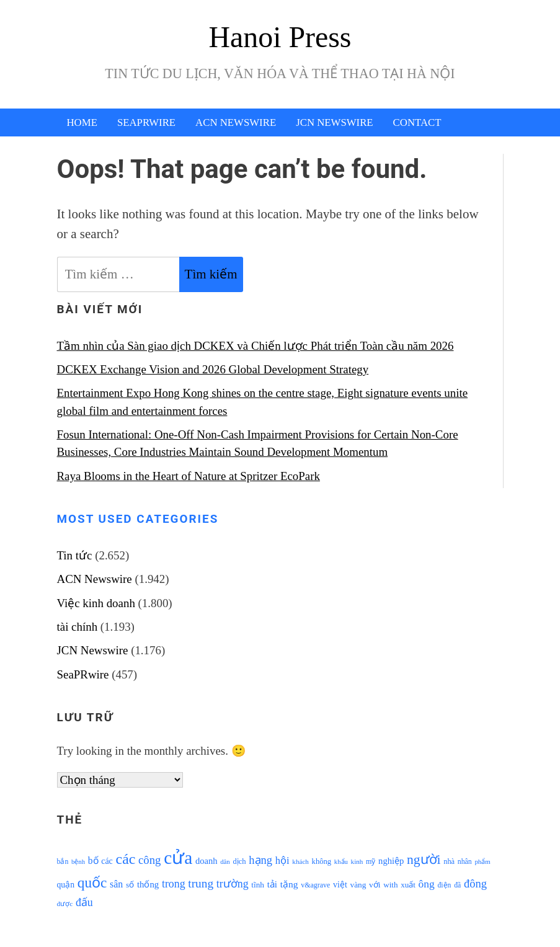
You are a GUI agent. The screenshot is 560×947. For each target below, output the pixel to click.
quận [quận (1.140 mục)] (66, 885)
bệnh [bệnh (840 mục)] (78, 862)
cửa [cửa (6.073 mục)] (178, 858)
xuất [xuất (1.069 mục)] (408, 885)
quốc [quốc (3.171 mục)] (92, 883)
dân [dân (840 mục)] (225, 862)
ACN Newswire (236, 122)
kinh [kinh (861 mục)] (357, 861)
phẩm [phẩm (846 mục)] (482, 861)
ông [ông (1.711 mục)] (427, 884)
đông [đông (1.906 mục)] (475, 884)
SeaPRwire (146, 122)
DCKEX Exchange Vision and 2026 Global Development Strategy (213, 369)
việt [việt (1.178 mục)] (340, 885)
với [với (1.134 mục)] (375, 885)
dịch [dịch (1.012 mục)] (239, 861)
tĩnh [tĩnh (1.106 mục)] (258, 885)
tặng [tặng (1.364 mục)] (289, 884)
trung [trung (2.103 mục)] (201, 883)
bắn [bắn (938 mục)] (63, 862)
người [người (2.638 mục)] (424, 860)
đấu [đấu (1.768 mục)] (84, 902)
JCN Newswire (334, 122)
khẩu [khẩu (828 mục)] (341, 862)
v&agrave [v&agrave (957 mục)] (315, 885)
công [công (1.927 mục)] (149, 860)
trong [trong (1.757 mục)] (174, 884)
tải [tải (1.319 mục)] (272, 884)
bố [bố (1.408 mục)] (93, 860)
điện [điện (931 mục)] (444, 885)
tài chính (78, 627)
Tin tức (75, 555)
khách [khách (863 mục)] (300, 861)
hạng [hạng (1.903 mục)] (260, 860)
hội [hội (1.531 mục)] (282, 860)
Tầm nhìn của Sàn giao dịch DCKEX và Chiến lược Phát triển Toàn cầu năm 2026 (256, 346)
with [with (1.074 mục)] (390, 885)
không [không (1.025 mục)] (322, 861)
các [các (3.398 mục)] (126, 859)
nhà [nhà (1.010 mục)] (449, 861)
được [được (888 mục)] (65, 904)
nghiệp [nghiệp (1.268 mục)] (391, 861)
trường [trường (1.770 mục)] (233, 884)
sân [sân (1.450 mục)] (116, 884)
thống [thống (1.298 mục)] (148, 884)
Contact (417, 122)
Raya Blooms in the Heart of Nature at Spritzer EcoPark (189, 476)
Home (82, 122)
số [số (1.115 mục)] (130, 885)
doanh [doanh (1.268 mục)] (207, 861)
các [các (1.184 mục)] (107, 861)
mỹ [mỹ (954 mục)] (371, 861)
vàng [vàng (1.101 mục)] (358, 885)
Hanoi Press (280, 37)
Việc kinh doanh (96, 603)
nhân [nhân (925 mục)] (465, 862)
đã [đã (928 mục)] (457, 885)
